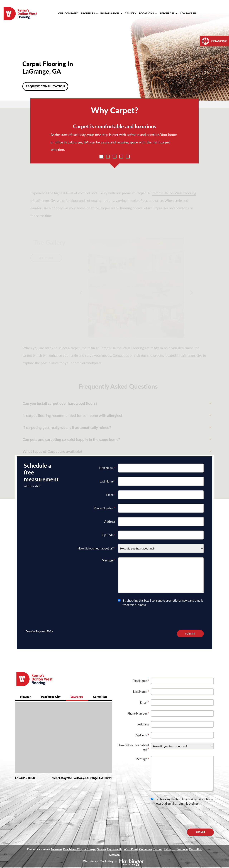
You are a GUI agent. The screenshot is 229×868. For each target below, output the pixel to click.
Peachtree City (51, 697)
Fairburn (182, 849)
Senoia (101, 849)
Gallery (131, 13)
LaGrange (77, 697)
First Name (107, 468)
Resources (169, 13)
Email (111, 495)
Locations (148, 13)
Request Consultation (45, 86)
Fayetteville (114, 849)
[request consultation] (209, 13)
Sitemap (114, 855)
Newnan (26, 697)
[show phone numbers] (222, 13)
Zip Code (109, 535)
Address (110, 522)
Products (89, 13)
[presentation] (145, 618)
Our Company (68, 13)
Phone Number (105, 508)
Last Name (107, 481)
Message (109, 560)
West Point (131, 849)
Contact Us (188, 13)
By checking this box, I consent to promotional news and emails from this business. (163, 603)
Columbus (145, 849)
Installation (111, 13)
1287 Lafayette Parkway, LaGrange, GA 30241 (82, 778)
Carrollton (100, 697)
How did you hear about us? (97, 548)
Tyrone (158, 849)
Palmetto (169, 849)
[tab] (26, 697)
